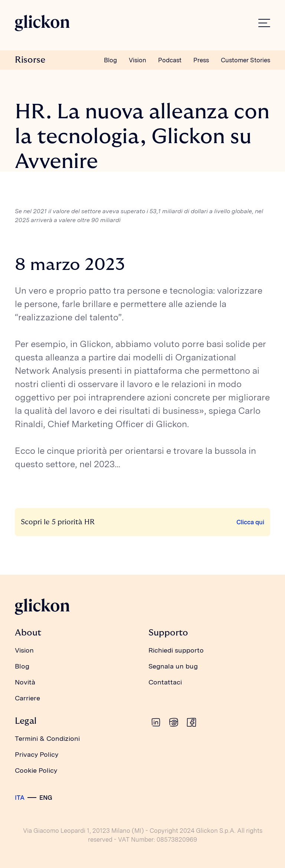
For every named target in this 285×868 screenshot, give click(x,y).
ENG (46, 798)
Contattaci (165, 682)
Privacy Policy (37, 754)
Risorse (30, 60)
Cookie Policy (36, 770)
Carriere (27, 698)
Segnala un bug (173, 666)
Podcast (170, 60)
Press (201, 60)
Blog (110, 60)
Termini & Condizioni (47, 738)
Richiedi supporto (176, 650)
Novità (25, 682)
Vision (137, 60)
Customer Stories (245, 60)
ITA (20, 798)
